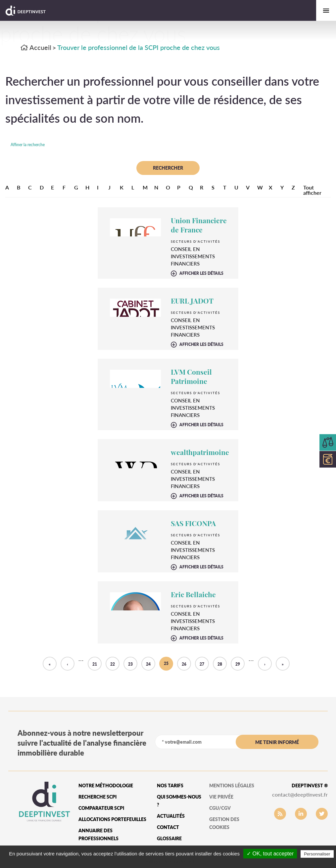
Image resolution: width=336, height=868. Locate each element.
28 (220, 664)
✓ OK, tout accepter (270, 854)
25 (166, 663)
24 (148, 664)
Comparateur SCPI (101, 808)
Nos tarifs (170, 785)
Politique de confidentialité (171, 862)
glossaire (169, 838)
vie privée (221, 797)
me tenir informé (277, 742)
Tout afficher (312, 190)
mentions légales (232, 785)
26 (184, 664)
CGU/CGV (220, 808)
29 (238, 664)
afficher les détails (201, 273)
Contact (168, 827)
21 (95, 664)
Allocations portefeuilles (112, 819)
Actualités (171, 816)
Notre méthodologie (106, 785)
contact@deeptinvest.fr (300, 794)
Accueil (36, 47)
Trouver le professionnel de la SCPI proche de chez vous (139, 47)
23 (130, 664)
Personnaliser (317, 854)
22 (113, 664)
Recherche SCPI (97, 797)
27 (202, 664)
